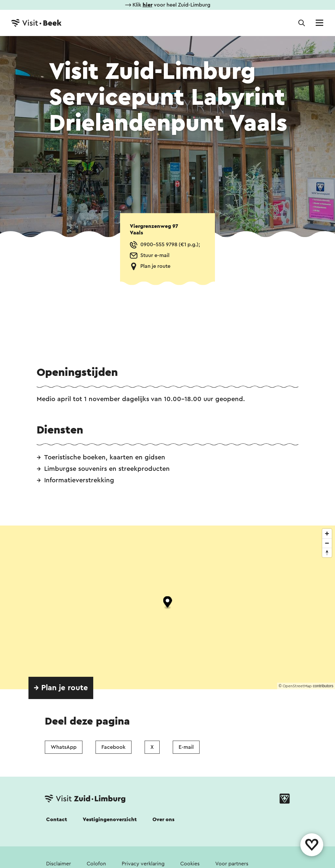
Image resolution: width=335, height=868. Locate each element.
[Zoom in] (327, 534)
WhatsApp (64, 747)
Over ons (163, 820)
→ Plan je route (61, 688)
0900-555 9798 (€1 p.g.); (170, 245)
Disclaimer (59, 864)
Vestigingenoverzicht (110, 820)
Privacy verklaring (143, 864)
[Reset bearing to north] (327, 553)
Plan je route (155, 266)
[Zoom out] (327, 543)
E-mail (186, 747)
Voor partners (232, 864)
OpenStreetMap (297, 686)
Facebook (114, 747)
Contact (57, 820)
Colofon (96, 864)
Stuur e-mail (155, 255)
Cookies (190, 864)
